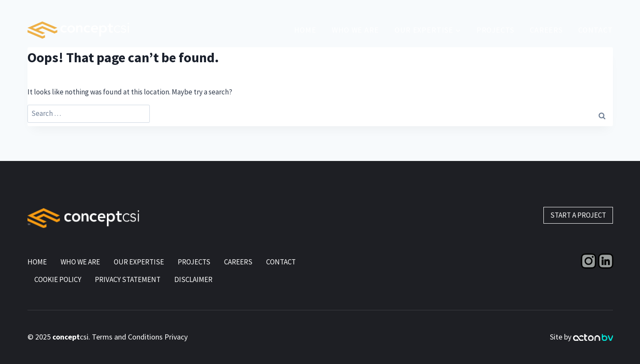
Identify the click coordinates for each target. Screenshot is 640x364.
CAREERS (546, 30)
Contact (595, 30)
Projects (495, 30)
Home (305, 30)
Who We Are (355, 30)
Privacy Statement (128, 279)
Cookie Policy (58, 279)
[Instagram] (588, 261)
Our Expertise (139, 262)
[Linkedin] (606, 261)
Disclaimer (193, 279)
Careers (238, 262)
